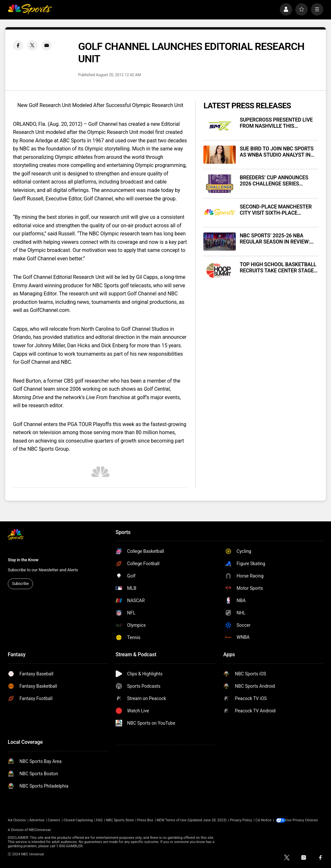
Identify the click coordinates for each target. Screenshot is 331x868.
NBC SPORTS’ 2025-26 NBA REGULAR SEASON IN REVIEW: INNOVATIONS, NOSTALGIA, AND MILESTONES (277, 239)
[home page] (30, 9)
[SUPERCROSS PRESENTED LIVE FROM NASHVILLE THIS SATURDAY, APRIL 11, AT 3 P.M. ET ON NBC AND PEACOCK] (220, 126)
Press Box (145, 820)
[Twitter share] (32, 45)
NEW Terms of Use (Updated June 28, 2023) (192, 820)
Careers (54, 820)
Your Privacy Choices (303, 820)
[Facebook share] (18, 45)
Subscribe (20, 584)
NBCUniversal (40, 830)
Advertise (37, 820)
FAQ (99, 820)
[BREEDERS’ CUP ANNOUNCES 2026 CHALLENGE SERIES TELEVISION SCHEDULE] (220, 184)
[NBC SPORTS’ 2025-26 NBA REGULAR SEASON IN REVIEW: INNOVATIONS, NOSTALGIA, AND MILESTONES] (220, 242)
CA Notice (263, 820)
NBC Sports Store (120, 820)
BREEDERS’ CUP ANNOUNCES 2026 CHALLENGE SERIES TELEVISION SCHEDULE (274, 181)
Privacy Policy (241, 820)
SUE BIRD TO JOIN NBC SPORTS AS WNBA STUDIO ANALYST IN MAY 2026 (277, 152)
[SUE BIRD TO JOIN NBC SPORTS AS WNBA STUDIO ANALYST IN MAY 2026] (220, 155)
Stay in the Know (23, 560)
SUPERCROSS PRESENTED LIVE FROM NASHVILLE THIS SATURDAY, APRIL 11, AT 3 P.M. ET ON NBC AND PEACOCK (276, 123)
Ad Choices (17, 820)
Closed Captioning (78, 820)
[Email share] (47, 45)
